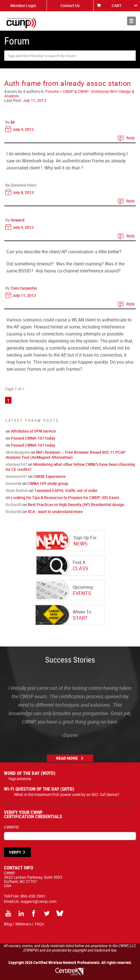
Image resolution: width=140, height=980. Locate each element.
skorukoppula (18, 452)
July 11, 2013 (34, 100)
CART (117, 5)
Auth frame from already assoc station (68, 83)
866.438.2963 (33, 896)
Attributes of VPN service (33, 431)
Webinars (23, 924)
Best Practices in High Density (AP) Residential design (76, 504)
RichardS (14, 504)
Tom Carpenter (24, 288)
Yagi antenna (20, 779)
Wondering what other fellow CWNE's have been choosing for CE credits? (70, 467)
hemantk (13, 483)
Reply (130, 138)
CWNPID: (12, 827)
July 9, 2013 (23, 227)
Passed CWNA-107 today (33, 438)
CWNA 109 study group (48, 483)
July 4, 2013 (23, 129)
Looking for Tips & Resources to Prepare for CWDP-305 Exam (65, 497)
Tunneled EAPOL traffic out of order (66, 490)
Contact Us (70, 5)
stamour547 (16, 464)
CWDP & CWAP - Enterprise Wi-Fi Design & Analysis (69, 94)
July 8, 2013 (23, 192)
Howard (18, 220)
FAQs (39, 924)
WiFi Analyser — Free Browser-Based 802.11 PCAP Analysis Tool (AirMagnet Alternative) (66, 455)
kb (13, 122)
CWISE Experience (50, 476)
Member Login (23, 5)
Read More (67, 758)
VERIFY (15, 852)
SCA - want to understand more (55, 512)
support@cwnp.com (39, 901)
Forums (52, 91)
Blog (8, 924)
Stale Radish (17, 490)
